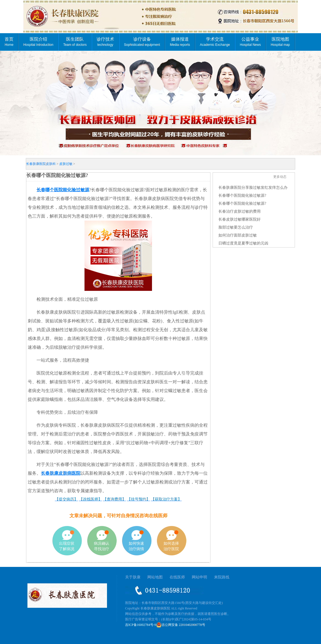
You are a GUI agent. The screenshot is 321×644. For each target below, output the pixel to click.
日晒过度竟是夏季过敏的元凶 (243, 243)
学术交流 (215, 42)
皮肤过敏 (66, 164)
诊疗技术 (105, 42)
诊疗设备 (142, 42)
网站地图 (155, 577)
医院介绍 (38, 42)
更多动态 (280, 177)
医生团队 (75, 42)
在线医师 (177, 577)
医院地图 (280, 42)
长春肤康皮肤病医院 (61, 473)
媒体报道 (180, 42)
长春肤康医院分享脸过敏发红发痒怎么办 (253, 188)
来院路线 (222, 577)
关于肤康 (133, 577)
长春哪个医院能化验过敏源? (242, 196)
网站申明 (199, 577)
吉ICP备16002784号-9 (141, 625)
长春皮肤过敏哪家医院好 (240, 219)
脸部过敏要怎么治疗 (236, 227)
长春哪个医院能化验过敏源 (63, 190)
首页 (9, 42)
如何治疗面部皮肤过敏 (238, 235)
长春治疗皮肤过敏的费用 (240, 211)
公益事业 (250, 42)
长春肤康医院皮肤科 (41, 164)
